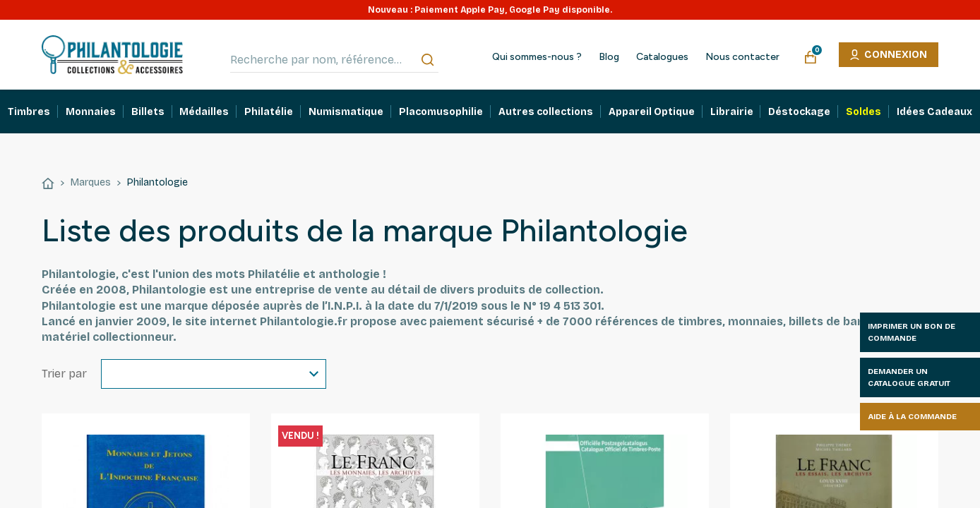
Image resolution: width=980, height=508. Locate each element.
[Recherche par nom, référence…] (334, 60)
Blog (609, 57)
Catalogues (662, 57)
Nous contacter (742, 57)
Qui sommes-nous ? (537, 57)
